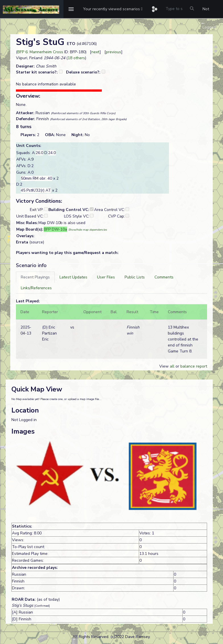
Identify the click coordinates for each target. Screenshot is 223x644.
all (172, 366)
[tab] (35, 277)
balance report (194, 366)
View (165, 366)
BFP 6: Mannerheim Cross (40, 52)
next (95, 52)
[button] (113, 9)
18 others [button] (76, 58)
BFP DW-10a (55, 229)
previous (113, 52)
